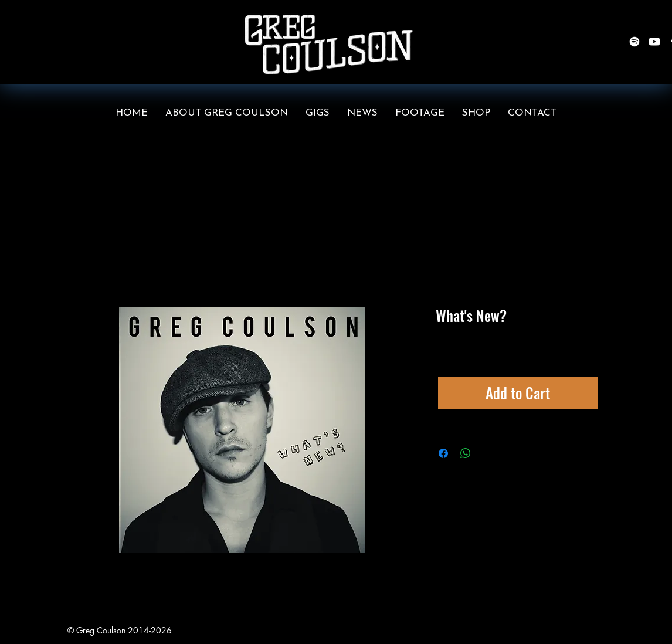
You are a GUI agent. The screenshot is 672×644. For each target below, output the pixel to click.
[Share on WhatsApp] (466, 453)
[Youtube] (654, 42)
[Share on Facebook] (443, 453)
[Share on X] (488, 453)
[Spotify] (634, 42)
